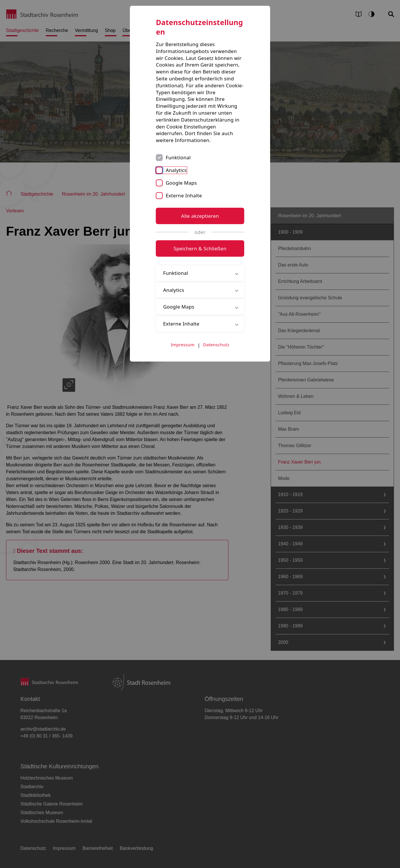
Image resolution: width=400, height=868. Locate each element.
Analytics (176, 170)
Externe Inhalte (184, 195)
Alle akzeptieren (200, 216)
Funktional (178, 157)
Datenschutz (216, 345)
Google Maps (181, 183)
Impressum (183, 345)
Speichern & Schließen (200, 248)
